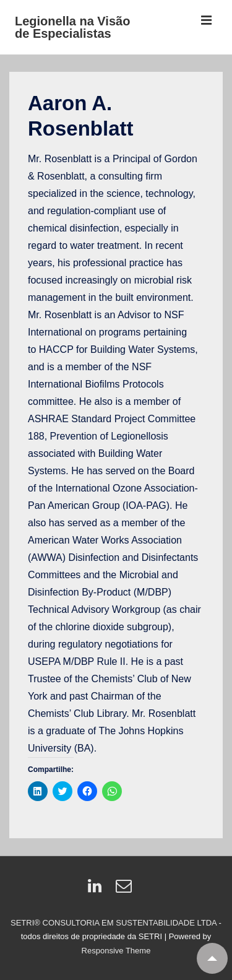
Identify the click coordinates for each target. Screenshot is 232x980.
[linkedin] (97, 890)
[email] (125, 890)
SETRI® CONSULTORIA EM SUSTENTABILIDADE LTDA (115, 923)
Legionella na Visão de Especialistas (72, 27)
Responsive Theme (116, 951)
